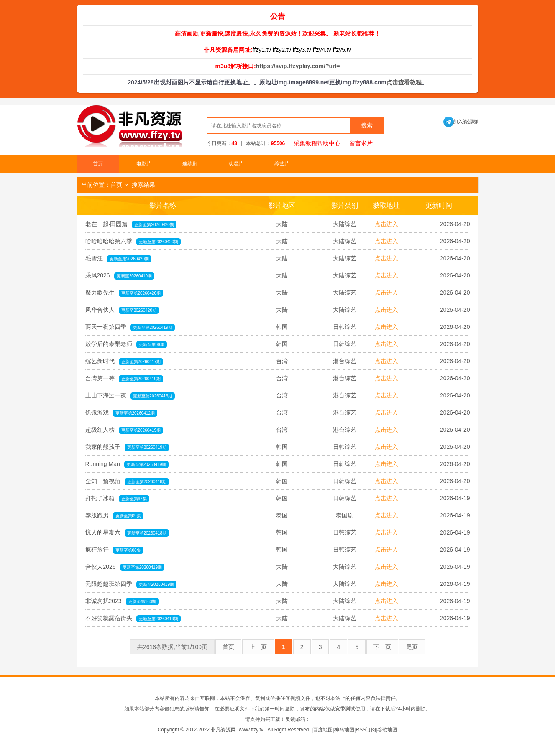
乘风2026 (120, 276)
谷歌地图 (387, 730)
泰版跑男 (114, 516)
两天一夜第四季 (130, 327)
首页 (98, 164)
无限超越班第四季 (131, 584)
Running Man (127, 464)
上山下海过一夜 (130, 396)
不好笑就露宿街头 (133, 619)
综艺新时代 (124, 361)
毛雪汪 (119, 259)
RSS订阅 (366, 730)
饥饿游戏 (121, 413)
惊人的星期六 (127, 533)
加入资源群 (461, 122)
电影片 (144, 164)
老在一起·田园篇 (131, 224)
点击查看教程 (404, 82)
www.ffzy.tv (251, 730)
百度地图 (323, 730)
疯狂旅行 (114, 550)
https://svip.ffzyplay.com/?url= (298, 66)
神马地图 (344, 730)
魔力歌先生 (124, 293)
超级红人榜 (124, 430)
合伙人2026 (125, 567)
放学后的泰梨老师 (126, 344)
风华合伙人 (122, 310)
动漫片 (236, 164)
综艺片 (282, 164)
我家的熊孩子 (127, 447)
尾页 (412, 647)
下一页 (382, 647)
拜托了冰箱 (117, 499)
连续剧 (190, 164)
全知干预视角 (127, 481)
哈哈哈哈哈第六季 (133, 242)
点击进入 (386, 224)
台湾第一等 (124, 379)
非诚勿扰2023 (122, 601)
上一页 (258, 647)
